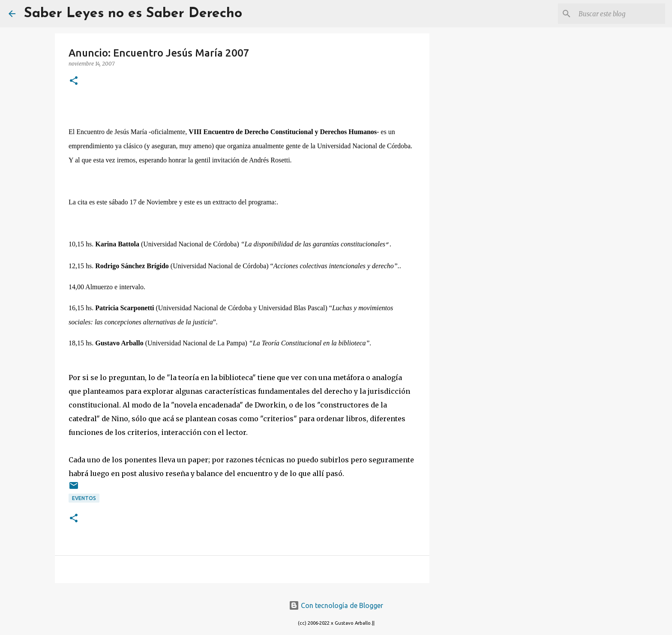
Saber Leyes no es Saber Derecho (133, 14)
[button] (74, 81)
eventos (84, 498)
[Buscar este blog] (620, 14)
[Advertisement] (473, 171)
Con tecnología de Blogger (336, 605)
